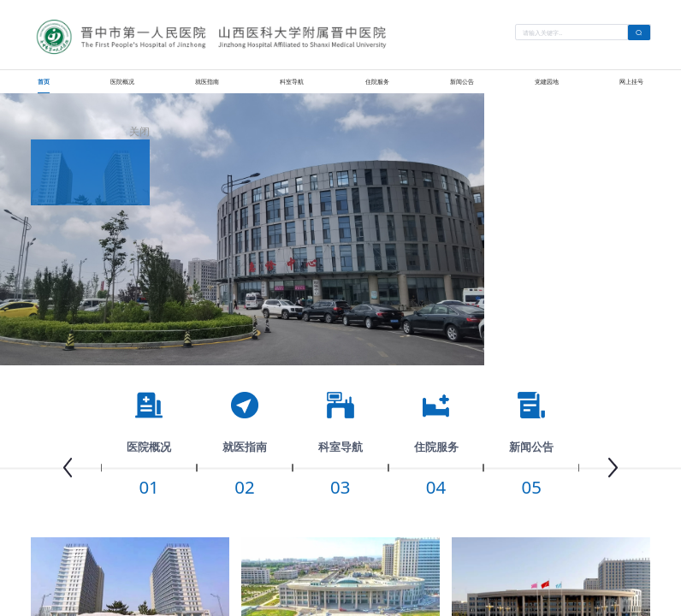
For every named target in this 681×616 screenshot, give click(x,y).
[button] (68, 468)
